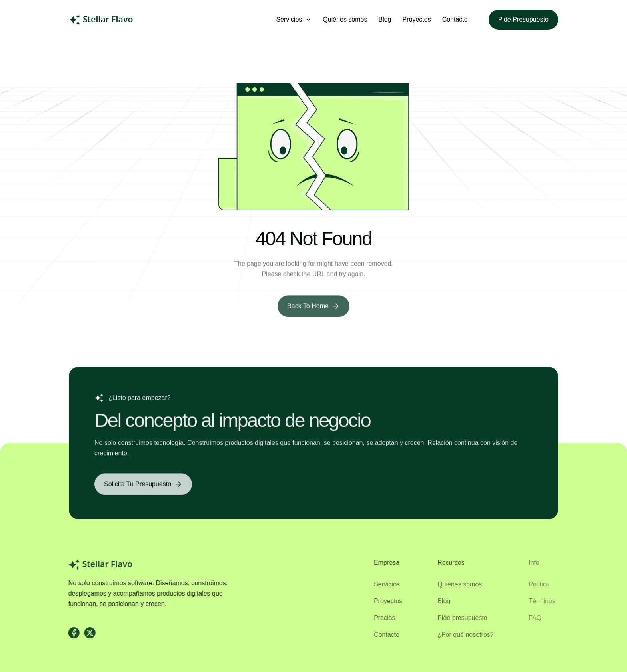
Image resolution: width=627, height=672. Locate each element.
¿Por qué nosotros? (462, 635)
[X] (87, 633)
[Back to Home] (313, 310)
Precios (380, 618)
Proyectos (417, 19)
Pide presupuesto (523, 19)
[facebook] (71, 633)
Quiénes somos (345, 19)
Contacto (455, 19)
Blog (385, 19)
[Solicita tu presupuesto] (143, 488)
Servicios (383, 584)
